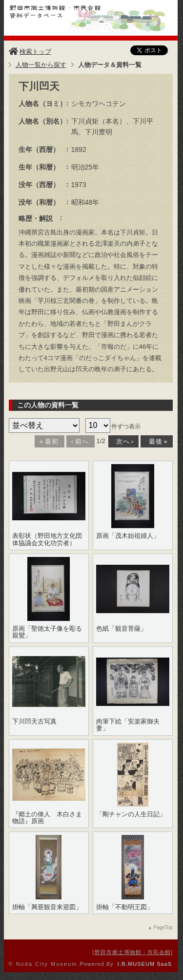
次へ (123, 441)
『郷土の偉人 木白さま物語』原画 (47, 818)
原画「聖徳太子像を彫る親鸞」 (47, 632)
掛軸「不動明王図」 (125, 907)
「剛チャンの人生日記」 (131, 814)
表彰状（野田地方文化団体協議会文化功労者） (47, 539)
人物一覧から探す (41, 65)
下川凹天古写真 (34, 722)
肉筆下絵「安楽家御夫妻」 (128, 725)
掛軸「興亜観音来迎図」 (47, 907)
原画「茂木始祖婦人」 (128, 536)
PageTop (163, 927)
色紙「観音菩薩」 (122, 629)
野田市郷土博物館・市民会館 (133, 952)
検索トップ (30, 52)
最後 (156, 441)
